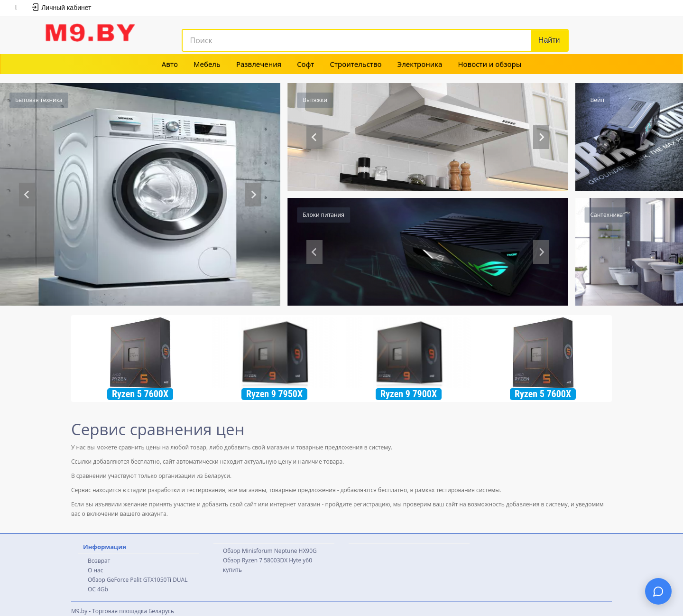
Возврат (99, 561)
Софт (305, 64)
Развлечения (259, 64)
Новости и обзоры (489, 64)
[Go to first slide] (541, 137)
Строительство (356, 64)
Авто (170, 64)
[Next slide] (253, 195)
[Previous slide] (27, 195)
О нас (95, 570)
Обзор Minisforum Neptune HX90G (270, 551)
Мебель (207, 64)
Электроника (420, 64)
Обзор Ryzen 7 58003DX (255, 560)
